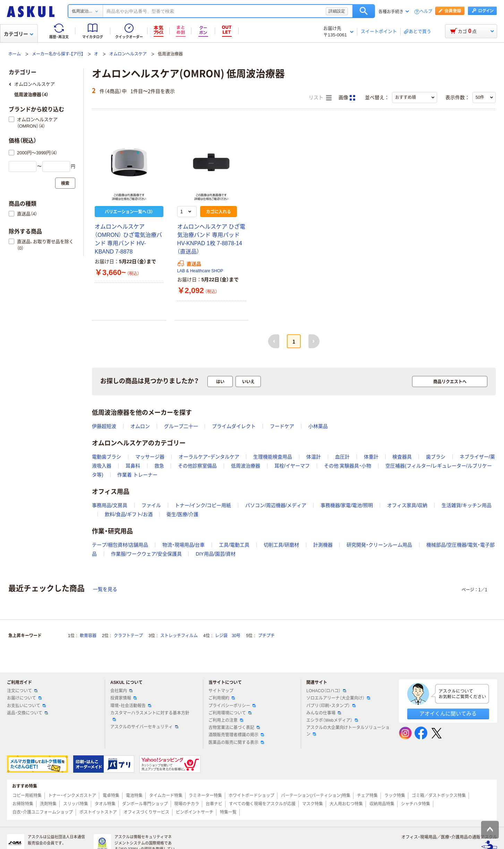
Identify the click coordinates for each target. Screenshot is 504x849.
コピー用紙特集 (27, 796)
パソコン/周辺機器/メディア (276, 505)
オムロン (140, 426)
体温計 (314, 457)
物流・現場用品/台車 (184, 545)
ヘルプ (426, 12)
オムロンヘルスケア (128, 54)
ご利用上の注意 (226, 720)
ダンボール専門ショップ (145, 804)
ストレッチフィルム (179, 636)
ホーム (15, 54)
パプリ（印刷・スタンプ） (331, 706)
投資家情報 (123, 698)
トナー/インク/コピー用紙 (203, 505)
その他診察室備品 (197, 466)
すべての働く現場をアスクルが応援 (262, 804)
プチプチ (266, 636)
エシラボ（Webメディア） (332, 720)
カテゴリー (19, 34)
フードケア (282, 426)
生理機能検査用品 (273, 457)
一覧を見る (105, 589)
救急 (159, 466)
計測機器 (323, 545)
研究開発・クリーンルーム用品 (379, 545)
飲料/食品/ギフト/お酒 (129, 514)
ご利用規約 (222, 698)
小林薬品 (318, 426)
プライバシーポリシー (232, 706)
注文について (22, 691)
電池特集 (134, 796)
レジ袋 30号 (228, 636)
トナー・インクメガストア (72, 796)
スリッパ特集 (76, 804)
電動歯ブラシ (106, 457)
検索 (364, 11)
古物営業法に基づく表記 (234, 728)
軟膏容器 (88, 636)
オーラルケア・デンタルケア (209, 457)
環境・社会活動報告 (131, 706)
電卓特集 (111, 796)
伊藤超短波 (104, 426)
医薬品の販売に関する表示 (236, 743)
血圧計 (342, 457)
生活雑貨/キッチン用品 (467, 505)
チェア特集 (367, 796)
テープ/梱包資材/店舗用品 (120, 545)
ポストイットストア (98, 812)
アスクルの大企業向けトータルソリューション (348, 731)
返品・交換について (27, 713)
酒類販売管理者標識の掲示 (236, 735)
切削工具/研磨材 (281, 545)
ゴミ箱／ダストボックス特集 (439, 796)
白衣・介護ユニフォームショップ (43, 812)
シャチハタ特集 (416, 804)
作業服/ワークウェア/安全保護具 (146, 554)
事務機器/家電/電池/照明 (347, 505)
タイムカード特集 (166, 796)
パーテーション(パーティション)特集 (316, 796)
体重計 (371, 457)
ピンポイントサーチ (195, 812)
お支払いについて (26, 706)
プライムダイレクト (234, 426)
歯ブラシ (436, 457)
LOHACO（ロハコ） (326, 691)
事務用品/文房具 (110, 505)
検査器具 (402, 457)
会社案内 (121, 691)
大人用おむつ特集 (346, 804)
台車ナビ (214, 804)
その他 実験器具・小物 (348, 466)
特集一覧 (228, 812)
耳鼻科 (133, 466)
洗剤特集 (48, 804)
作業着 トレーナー (137, 475)
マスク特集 (313, 804)
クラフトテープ (128, 636)
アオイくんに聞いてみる (448, 714)
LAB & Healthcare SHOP (200, 271)
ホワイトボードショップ (251, 796)
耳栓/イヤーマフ (292, 466)
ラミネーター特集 (205, 796)
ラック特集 (395, 796)
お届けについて (24, 698)
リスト (320, 98)
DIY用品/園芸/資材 (216, 554)
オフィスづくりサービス (146, 812)
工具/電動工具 (234, 545)
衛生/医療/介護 (182, 514)
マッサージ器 (150, 457)
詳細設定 (337, 11)
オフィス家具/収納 (407, 505)
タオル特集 (105, 804)
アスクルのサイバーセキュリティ (144, 727)
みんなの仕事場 (324, 713)
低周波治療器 (246, 466)
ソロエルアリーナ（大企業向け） (338, 698)
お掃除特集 (23, 804)
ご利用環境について (230, 713)
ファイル (151, 505)
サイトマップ (221, 691)
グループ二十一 (181, 426)
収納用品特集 (382, 804)
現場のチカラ (187, 804)
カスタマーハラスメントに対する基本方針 (150, 716)
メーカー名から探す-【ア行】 (58, 54)
